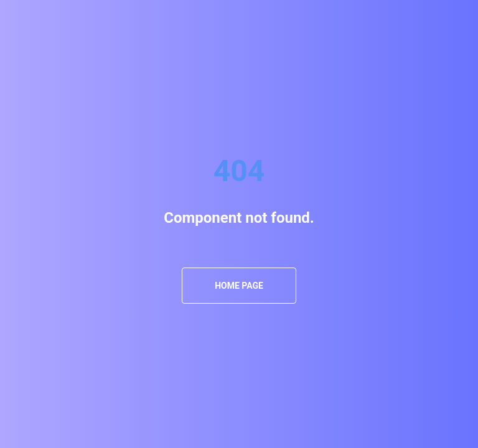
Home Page (239, 286)
